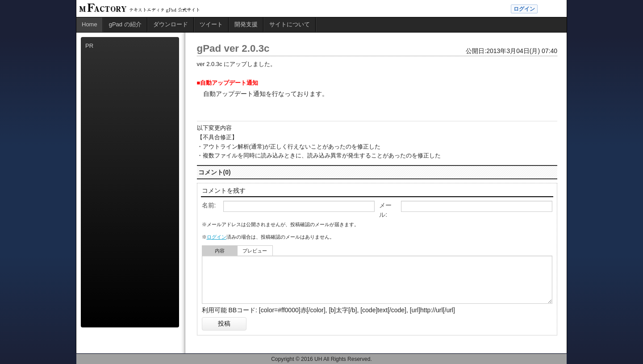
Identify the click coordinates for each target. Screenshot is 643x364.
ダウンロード (171, 24)
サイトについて (290, 24)
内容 (220, 251)
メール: (385, 210)
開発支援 (246, 24)
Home (90, 24)
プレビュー (255, 251)
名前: (209, 205)
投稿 (224, 323)
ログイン (524, 9)
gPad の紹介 (125, 24)
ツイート (211, 24)
